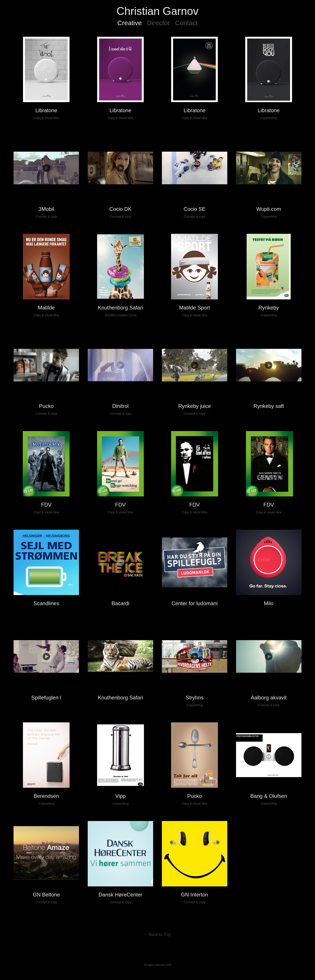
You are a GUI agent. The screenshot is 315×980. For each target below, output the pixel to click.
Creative (129, 23)
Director (158, 23)
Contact (186, 23)
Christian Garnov (157, 11)
